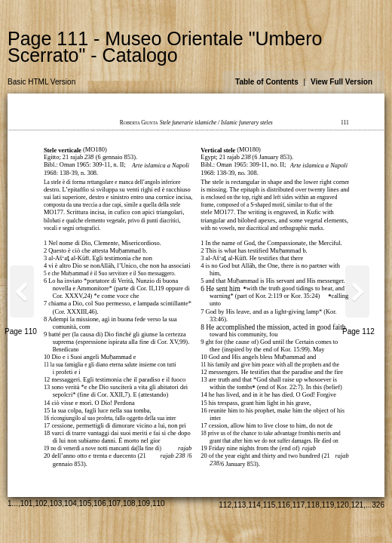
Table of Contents (267, 82)
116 (284, 505)
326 (378, 505)
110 (159, 503)
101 (27, 503)
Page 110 (21, 331)
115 (269, 505)
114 (254, 505)
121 (358, 505)
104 (70, 503)
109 (144, 503)
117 (299, 505)
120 (343, 505)
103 (56, 503)
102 (41, 503)
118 (313, 505)
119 (328, 505)
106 (100, 503)
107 (115, 503)
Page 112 (358, 331)
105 (86, 503)
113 (240, 505)
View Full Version (341, 82)
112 (225, 505)
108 (129, 503)
